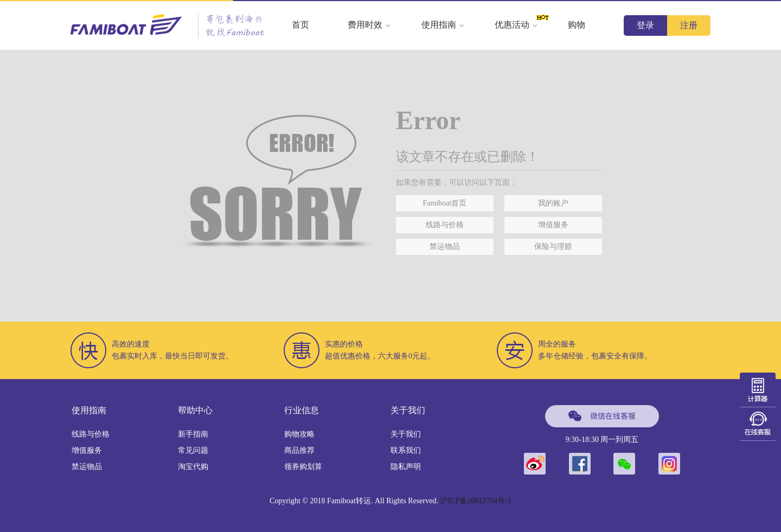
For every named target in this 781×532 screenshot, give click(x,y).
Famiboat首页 (445, 203)
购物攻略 (299, 434)
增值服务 (553, 225)
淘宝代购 (193, 467)
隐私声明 (406, 467)
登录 (645, 25)
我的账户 (553, 203)
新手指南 (193, 434)
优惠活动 (516, 25)
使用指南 (443, 25)
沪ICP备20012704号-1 (475, 501)
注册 (689, 25)
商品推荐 (299, 450)
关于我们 (406, 434)
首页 (300, 25)
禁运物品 (445, 246)
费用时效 (369, 25)
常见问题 (193, 450)
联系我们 (406, 450)
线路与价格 (445, 225)
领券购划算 (303, 467)
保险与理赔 (553, 246)
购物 (577, 25)
